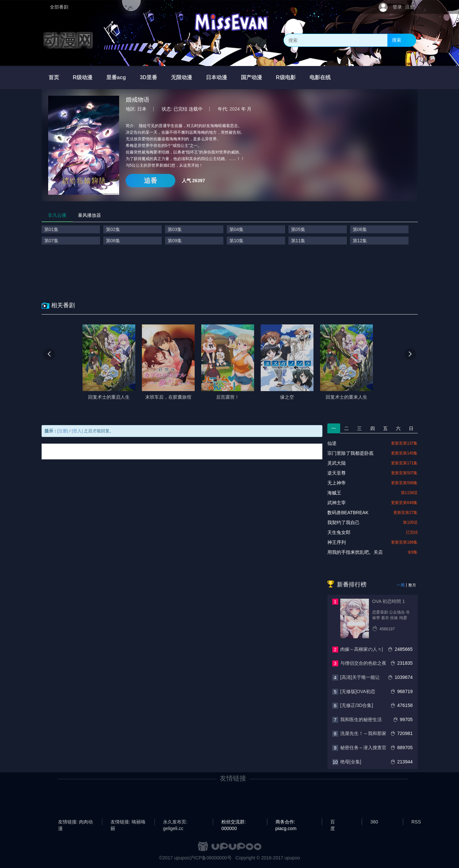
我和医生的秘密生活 (361, 719)
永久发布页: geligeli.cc (175, 822)
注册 (410, 7)
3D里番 (148, 77)
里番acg (116, 77)
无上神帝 (337, 483)
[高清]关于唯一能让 (360, 677)
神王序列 (337, 542)
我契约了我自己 (344, 522)
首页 (54, 77)
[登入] (77, 431)
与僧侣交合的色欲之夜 (363, 663)
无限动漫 (181, 77)
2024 (235, 109)
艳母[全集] (351, 762)
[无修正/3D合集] (357, 705)
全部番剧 (59, 7)
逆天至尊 (337, 473)
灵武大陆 (337, 463)
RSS (416, 822)
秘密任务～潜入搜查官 (363, 748)
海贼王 (334, 493)
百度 (333, 822)
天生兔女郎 (339, 532)
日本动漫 (216, 77)
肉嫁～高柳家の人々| (362, 649)
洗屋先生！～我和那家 (363, 733)
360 (374, 822)
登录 (397, 7)
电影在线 (320, 77)
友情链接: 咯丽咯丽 (128, 822)
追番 (150, 181)
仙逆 (332, 443)
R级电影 (286, 77)
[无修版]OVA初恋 (358, 691)
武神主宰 (337, 503)
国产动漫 (251, 77)
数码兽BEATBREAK (348, 513)
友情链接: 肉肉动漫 (76, 822)
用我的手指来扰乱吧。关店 (355, 552)
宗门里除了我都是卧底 (350, 453)
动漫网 (68, 40)
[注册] (63, 431)
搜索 (397, 40)
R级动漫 (83, 77)
